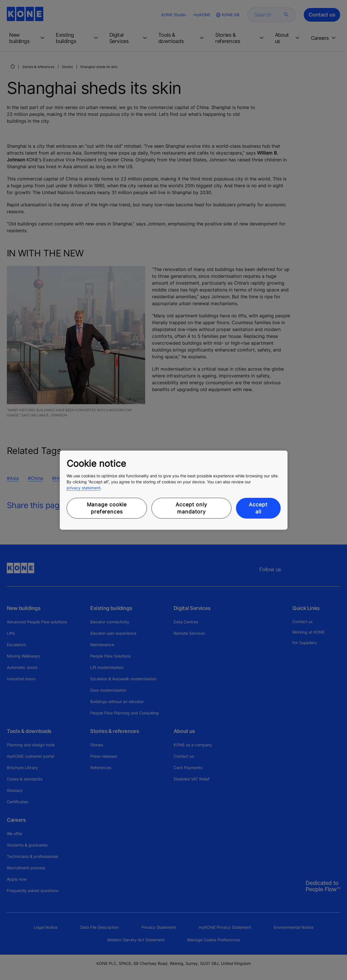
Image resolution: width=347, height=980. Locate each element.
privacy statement (84, 488)
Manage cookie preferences (107, 508)
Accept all (258, 508)
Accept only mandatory (191, 508)
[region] (174, 490)
